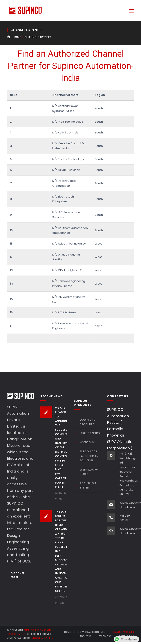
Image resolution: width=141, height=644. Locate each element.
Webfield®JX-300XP (89, 472)
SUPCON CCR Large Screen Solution (89, 456)
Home (17, 37)
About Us (86, 636)
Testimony (105, 636)
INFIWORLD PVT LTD (42, 638)
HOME (68, 632)
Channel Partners (123, 632)
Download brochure (88, 422)
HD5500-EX (87, 442)
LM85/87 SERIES (90, 433)
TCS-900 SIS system (88, 485)
